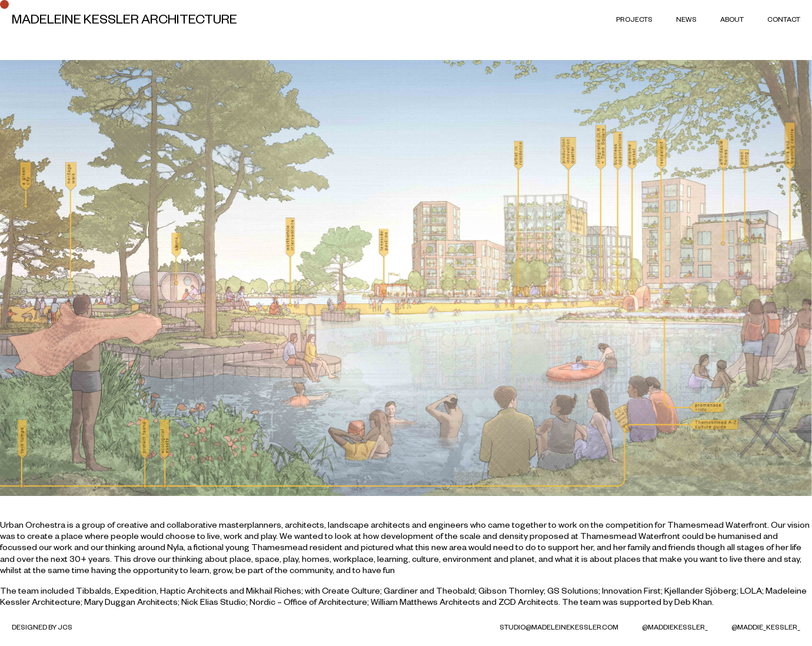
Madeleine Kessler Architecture (124, 19)
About (732, 19)
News (686, 19)
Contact (784, 19)
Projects (634, 19)
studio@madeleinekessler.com (559, 627)
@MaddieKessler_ (675, 627)
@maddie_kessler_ (766, 627)
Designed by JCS (42, 627)
